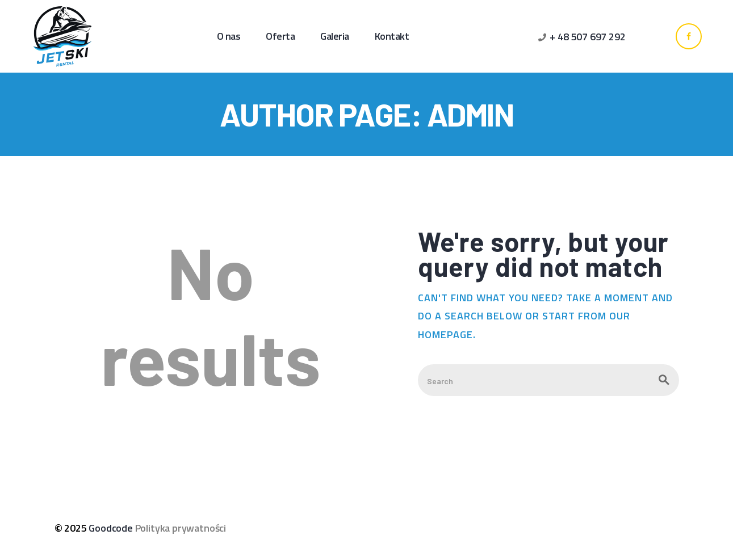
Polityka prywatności (181, 528)
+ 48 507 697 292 (587, 37)
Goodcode (111, 528)
